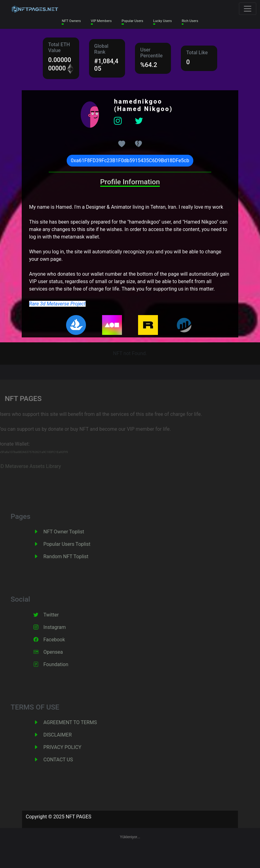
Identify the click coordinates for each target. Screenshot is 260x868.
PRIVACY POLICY (68, 747)
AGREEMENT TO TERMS (76, 722)
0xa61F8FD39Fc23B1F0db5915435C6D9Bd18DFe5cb (130, 160)
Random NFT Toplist (72, 556)
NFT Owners (71, 21)
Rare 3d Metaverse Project (57, 304)
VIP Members (101, 21)
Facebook (60, 640)
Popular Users (132, 21)
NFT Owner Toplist (70, 532)
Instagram (61, 627)
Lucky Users (163, 21)
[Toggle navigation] (248, 9)
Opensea (59, 652)
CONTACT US (64, 760)
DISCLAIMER (63, 735)
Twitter (57, 615)
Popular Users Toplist (73, 544)
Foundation (62, 664)
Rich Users (190, 21)
